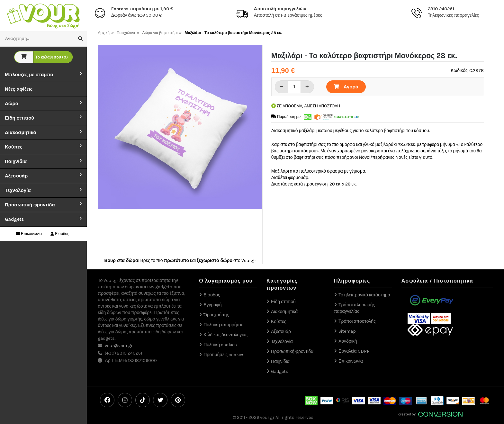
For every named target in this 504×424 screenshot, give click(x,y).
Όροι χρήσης (216, 315)
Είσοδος (60, 234)
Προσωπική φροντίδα (30, 205)
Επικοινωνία (29, 234)
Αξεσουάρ (16, 176)
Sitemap (347, 331)
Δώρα (12, 104)
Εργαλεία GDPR (354, 351)
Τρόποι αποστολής (357, 321)
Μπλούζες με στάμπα (29, 75)
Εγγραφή (212, 305)
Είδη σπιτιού (19, 118)
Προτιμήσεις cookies (224, 355)
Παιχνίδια (16, 161)
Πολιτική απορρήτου (223, 325)
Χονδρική (348, 341)
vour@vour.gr (119, 346)
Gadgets (14, 219)
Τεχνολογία (18, 190)
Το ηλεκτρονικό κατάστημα (364, 295)
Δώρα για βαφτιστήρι (160, 33)
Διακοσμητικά (21, 132)
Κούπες (14, 147)
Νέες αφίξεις (19, 89)
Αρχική (104, 33)
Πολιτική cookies (220, 345)
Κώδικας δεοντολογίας (225, 335)
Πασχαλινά (126, 33)
